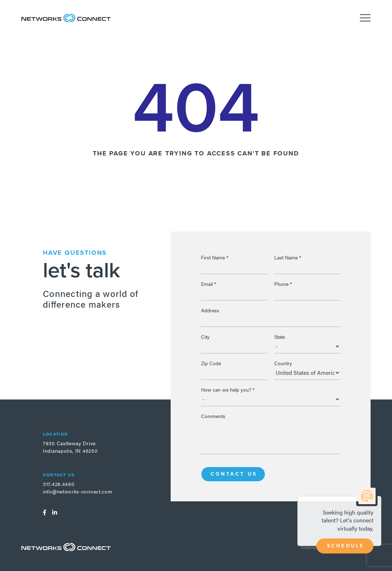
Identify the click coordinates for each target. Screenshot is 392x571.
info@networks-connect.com (78, 491)
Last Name (288, 257)
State (280, 337)
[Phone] (307, 293)
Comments (213, 416)
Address (210, 310)
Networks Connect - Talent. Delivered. (66, 18)
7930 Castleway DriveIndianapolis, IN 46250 (70, 447)
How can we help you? (228, 389)
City (205, 337)
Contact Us (234, 474)
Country (283, 363)
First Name (215, 257)
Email (209, 284)
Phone (283, 284)
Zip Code (211, 363)
